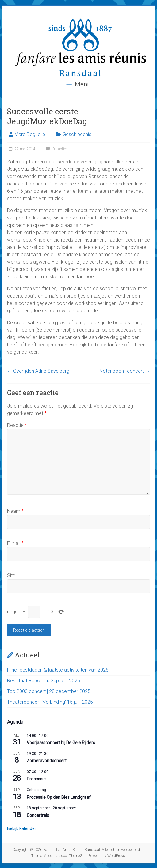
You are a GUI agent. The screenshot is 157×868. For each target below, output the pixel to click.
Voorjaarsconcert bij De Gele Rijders (61, 743)
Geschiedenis (77, 134)
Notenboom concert (125, 371)
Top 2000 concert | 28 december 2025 (49, 691)
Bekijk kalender (22, 828)
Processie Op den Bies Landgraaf (59, 797)
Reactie (17, 425)
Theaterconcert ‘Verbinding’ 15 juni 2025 (50, 702)
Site (11, 575)
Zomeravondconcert (47, 761)
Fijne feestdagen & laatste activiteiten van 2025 (58, 670)
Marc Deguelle (30, 134)
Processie (36, 779)
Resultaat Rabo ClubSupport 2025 (44, 681)
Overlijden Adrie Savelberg (38, 371)
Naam (15, 511)
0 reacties (56, 149)
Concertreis (38, 815)
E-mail (15, 543)
